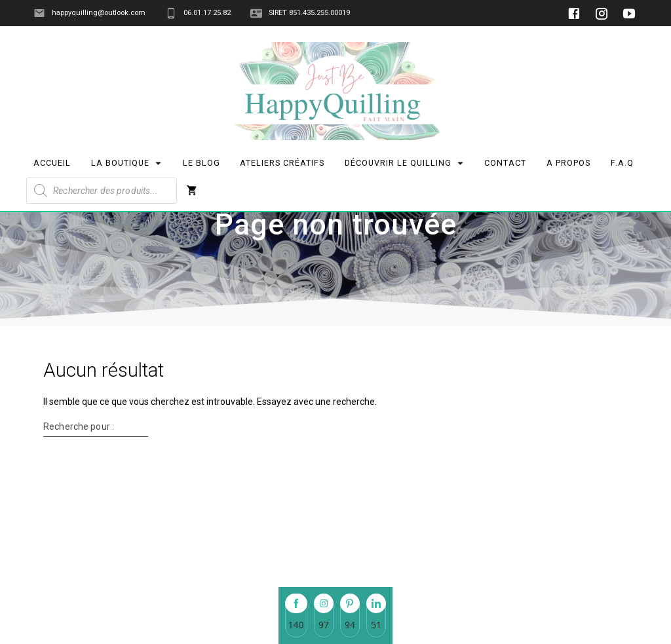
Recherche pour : (79, 511)
